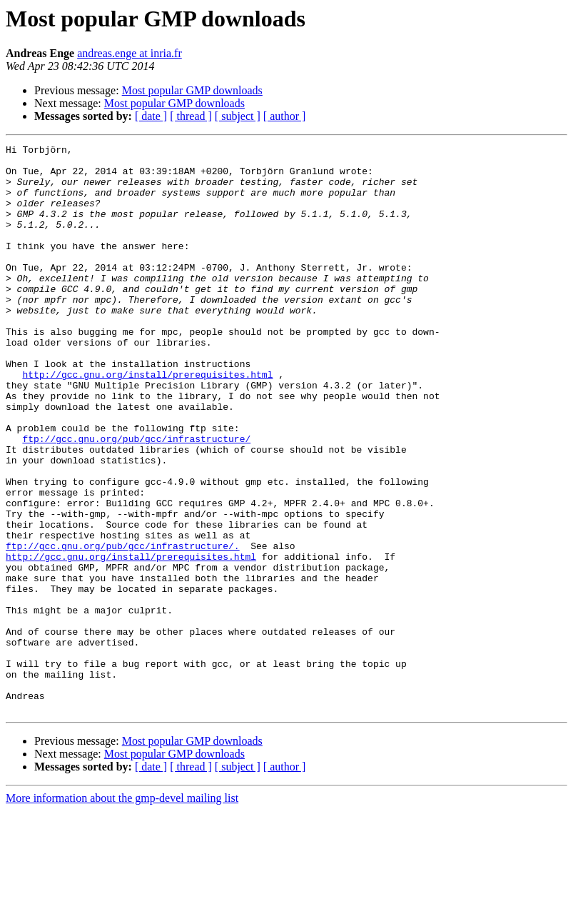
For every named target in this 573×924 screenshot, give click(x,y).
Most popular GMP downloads (192, 90)
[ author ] (285, 116)
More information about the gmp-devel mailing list (122, 912)
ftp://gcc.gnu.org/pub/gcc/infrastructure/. (123, 627)
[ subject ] (238, 116)
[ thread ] (191, 116)
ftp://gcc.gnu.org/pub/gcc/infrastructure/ (136, 498)
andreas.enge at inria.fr (130, 53)
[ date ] (151, 116)
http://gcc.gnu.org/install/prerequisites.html (147, 421)
